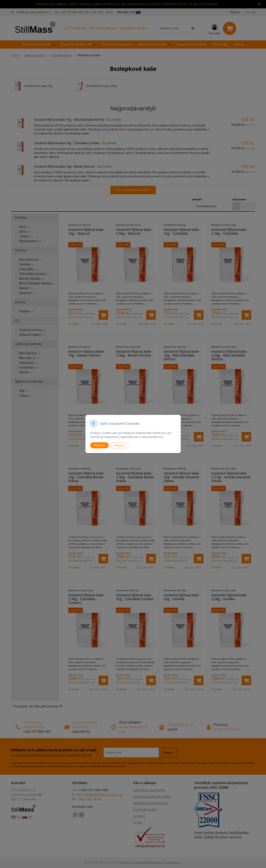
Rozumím (100, 445)
